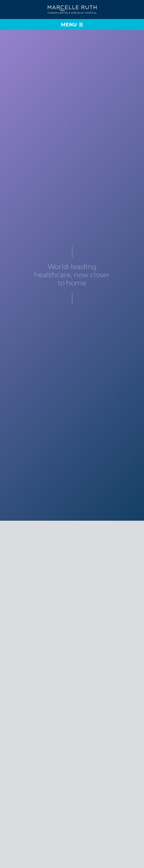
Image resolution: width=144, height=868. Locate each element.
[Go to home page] (72, 10)
